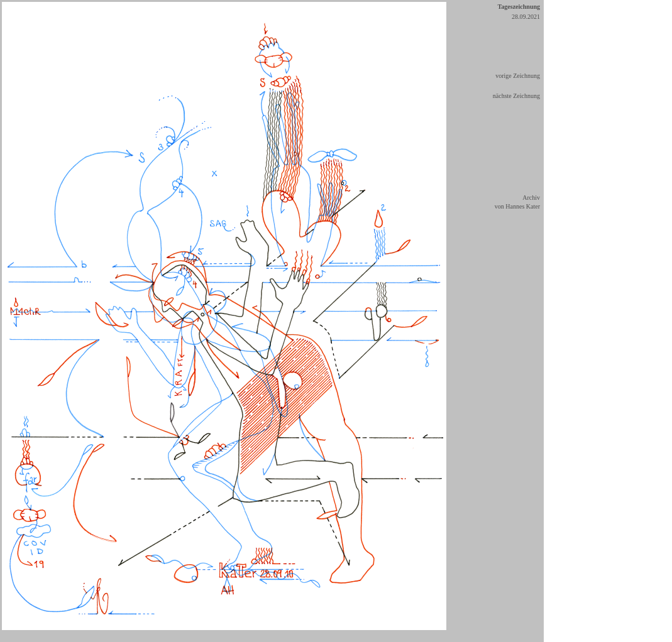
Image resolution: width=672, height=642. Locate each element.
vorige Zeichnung (518, 76)
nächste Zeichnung (516, 96)
